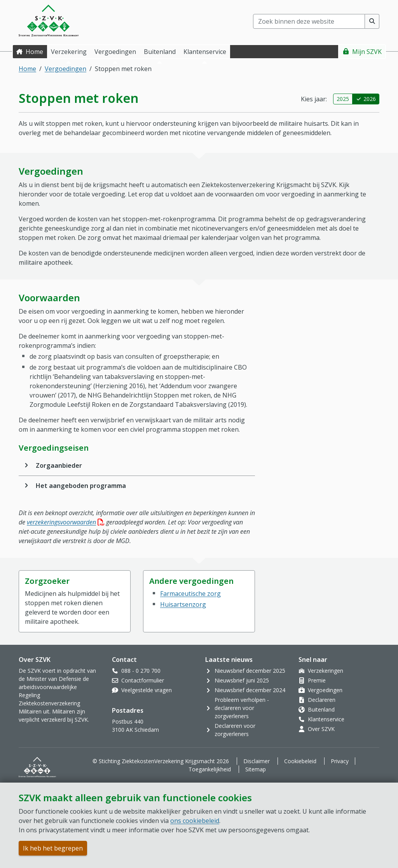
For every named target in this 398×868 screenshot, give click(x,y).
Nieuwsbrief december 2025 (250, 671)
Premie (317, 680)
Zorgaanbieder (59, 465)
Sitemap (256, 769)
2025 (343, 99)
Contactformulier (143, 680)
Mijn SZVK (367, 52)
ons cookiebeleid (195, 821)
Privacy (340, 761)
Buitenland (321, 709)
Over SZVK (321, 729)
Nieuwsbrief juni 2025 (242, 680)
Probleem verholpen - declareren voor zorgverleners (242, 708)
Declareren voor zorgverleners (235, 730)
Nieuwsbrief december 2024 (250, 690)
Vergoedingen (65, 69)
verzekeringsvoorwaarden (66, 522)
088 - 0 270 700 (141, 671)
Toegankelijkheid (210, 769)
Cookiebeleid (300, 761)
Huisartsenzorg (183, 604)
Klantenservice (326, 719)
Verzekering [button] (69, 52)
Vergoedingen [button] (115, 52)
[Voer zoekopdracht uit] (372, 21)
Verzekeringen (326, 671)
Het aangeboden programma (81, 486)
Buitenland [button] (160, 52)
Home (34, 52)
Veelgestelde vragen (147, 690)
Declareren (322, 700)
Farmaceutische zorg (190, 594)
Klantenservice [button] (205, 52)
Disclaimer (257, 761)
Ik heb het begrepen (53, 848)
